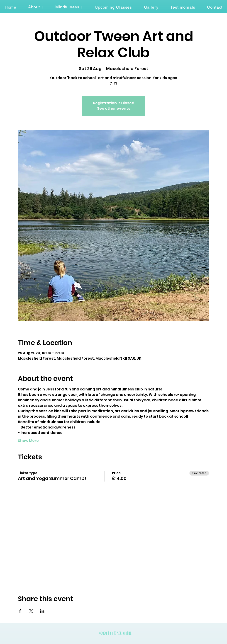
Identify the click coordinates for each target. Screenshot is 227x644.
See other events (114, 108)
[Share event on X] (31, 611)
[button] (36, 7)
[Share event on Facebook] (20, 611)
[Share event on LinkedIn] (42, 611)
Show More (28, 441)
